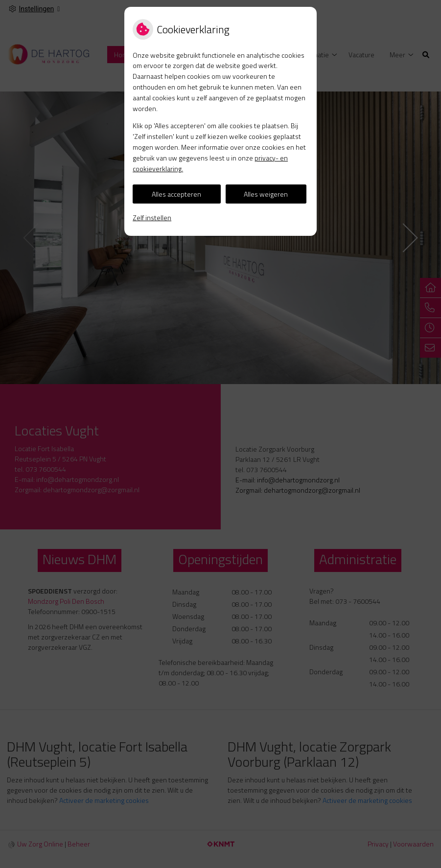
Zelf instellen (152, 217)
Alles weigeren (266, 194)
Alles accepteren (176, 194)
